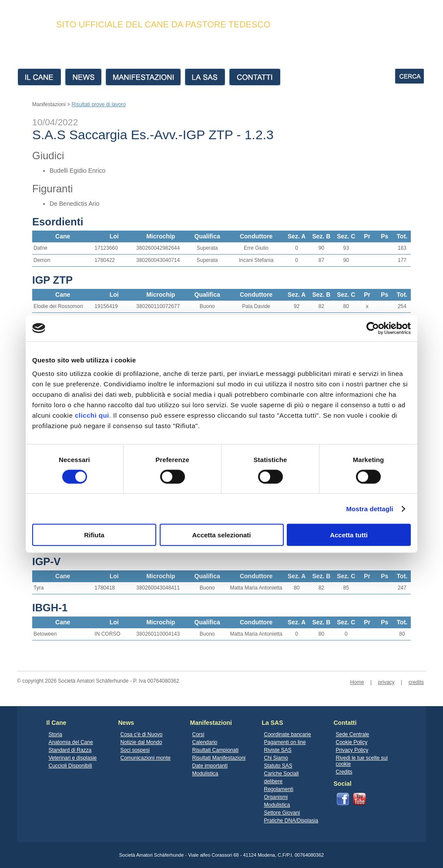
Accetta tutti (349, 535)
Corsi (198, 734)
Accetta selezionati (221, 535)
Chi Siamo (276, 758)
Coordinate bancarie (288, 734)
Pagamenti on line (285, 742)
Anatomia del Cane (71, 742)
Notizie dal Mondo (141, 742)
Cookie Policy (352, 742)
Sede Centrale (353, 734)
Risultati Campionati (216, 750)
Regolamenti (279, 789)
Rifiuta (94, 535)
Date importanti (210, 766)
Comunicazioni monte (146, 758)
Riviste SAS (278, 750)
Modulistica (205, 774)
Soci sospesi (135, 750)
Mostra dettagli (369, 508)
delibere (274, 781)
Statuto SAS (278, 766)
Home (357, 682)
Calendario (205, 742)
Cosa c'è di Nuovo (142, 734)
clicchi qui (92, 415)
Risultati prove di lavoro (99, 104)
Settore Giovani (282, 813)
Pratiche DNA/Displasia (291, 821)
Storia (55, 734)
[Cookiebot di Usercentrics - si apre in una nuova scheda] (373, 328)
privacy (386, 682)
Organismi (276, 797)
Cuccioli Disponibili (70, 766)
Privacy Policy (352, 750)
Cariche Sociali (282, 774)
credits (416, 682)
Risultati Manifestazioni (219, 758)
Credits (344, 772)
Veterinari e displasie (73, 758)
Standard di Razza (70, 750)
